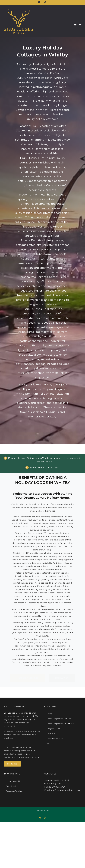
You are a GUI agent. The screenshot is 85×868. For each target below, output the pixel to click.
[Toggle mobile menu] (80, 25)
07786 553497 (59, 787)
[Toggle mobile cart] (75, 25)
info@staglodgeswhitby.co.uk (65, 790)
